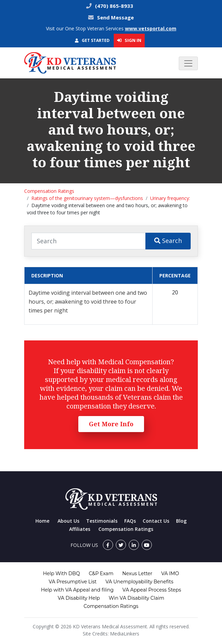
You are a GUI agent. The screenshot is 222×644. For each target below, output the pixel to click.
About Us (68, 521)
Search (168, 241)
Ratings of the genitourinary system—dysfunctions (87, 198)
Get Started (92, 40)
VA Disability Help (79, 598)
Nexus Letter (137, 573)
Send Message (115, 17)
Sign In (129, 40)
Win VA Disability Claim (136, 598)
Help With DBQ (61, 573)
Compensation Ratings (49, 191)
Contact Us (156, 521)
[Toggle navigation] (188, 63)
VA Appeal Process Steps (152, 590)
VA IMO (170, 573)
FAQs (130, 521)
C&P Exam (101, 573)
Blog (181, 521)
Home (42, 521)
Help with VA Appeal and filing (77, 590)
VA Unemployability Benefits (139, 582)
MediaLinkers (125, 634)
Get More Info (111, 424)
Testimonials (102, 521)
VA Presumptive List (73, 582)
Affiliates (80, 529)
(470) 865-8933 (113, 6)
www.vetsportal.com (151, 28)
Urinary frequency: (170, 198)
